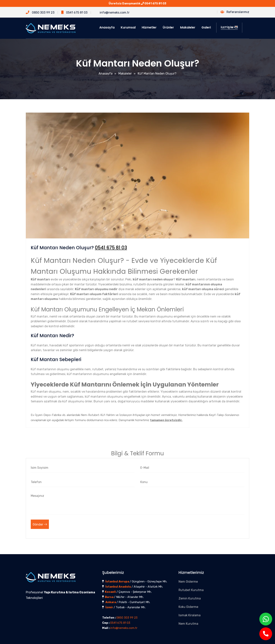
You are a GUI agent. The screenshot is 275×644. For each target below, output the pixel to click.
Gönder (40, 524)
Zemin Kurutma (190, 598)
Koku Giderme (188, 607)
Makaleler (188, 27)
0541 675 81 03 (155, 3)
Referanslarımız (235, 12)
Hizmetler (149, 27)
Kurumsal (128, 27)
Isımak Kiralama (190, 615)
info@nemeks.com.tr (112, 13)
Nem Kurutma (188, 624)
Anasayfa (107, 27)
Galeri (206, 27)
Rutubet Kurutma (191, 590)
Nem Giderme (188, 582)
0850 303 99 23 (40, 13)
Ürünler (168, 27)
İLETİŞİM (229, 27)
